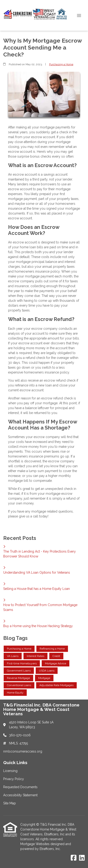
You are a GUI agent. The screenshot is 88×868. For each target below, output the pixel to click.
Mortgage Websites (35, 844)
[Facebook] (74, 858)
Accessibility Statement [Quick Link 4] (20, 795)
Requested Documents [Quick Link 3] (20, 787)
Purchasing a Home (61, 64)
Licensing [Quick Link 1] (10, 771)
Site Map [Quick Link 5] (10, 803)
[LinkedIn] (82, 858)
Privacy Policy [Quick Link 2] (14, 779)
